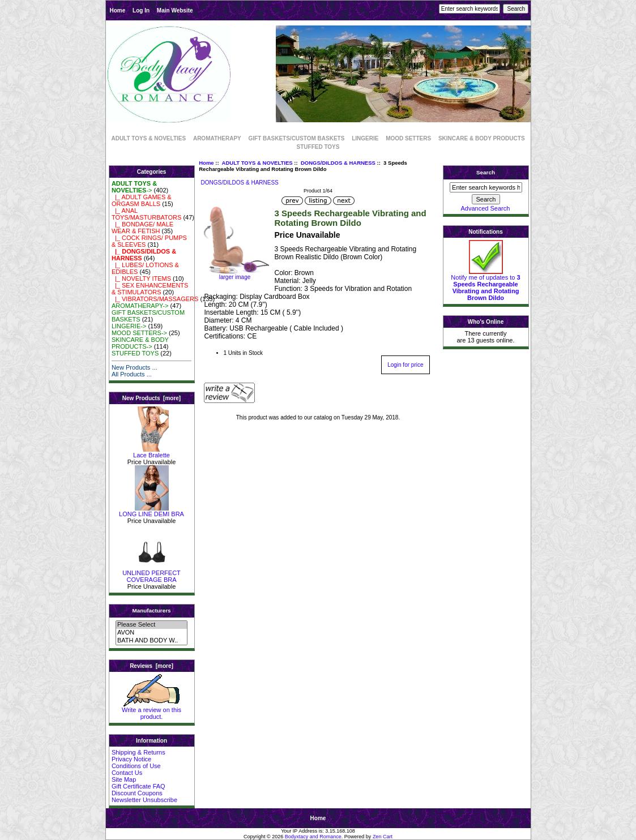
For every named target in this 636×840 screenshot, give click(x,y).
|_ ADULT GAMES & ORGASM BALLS (142, 200)
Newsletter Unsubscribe (144, 800)
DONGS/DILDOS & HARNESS (338, 163)
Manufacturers (151, 610)
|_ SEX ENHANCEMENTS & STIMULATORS (150, 289)
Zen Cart (383, 837)
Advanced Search (486, 208)
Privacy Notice (131, 759)
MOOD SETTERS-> (139, 333)
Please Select (151, 625)
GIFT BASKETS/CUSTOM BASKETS (297, 138)
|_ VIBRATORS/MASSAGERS (155, 299)
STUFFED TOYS (318, 147)
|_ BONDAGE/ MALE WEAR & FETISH (142, 228)
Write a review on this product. (151, 710)
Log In (141, 10)
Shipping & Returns (138, 752)
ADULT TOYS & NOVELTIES (257, 163)
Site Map (124, 779)
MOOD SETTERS (408, 138)
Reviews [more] (151, 666)
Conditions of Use (136, 766)
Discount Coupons (137, 793)
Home (118, 10)
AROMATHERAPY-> (140, 306)
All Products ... (132, 374)
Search (486, 172)
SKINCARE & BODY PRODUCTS (482, 138)
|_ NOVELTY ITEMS (141, 278)
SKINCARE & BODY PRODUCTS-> (140, 343)
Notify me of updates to (485, 285)
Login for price (405, 365)
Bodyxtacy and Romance (313, 837)
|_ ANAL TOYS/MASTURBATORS (146, 214)
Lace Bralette (151, 452)
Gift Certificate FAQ (138, 786)
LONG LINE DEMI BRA (151, 511)
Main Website (175, 10)
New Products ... (135, 367)
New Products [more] (151, 398)
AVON (151, 633)
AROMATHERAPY (217, 138)
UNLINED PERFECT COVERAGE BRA (151, 573)
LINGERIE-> (129, 326)
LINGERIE (365, 138)
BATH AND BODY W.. (151, 641)
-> (134, 187)
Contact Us (127, 773)
